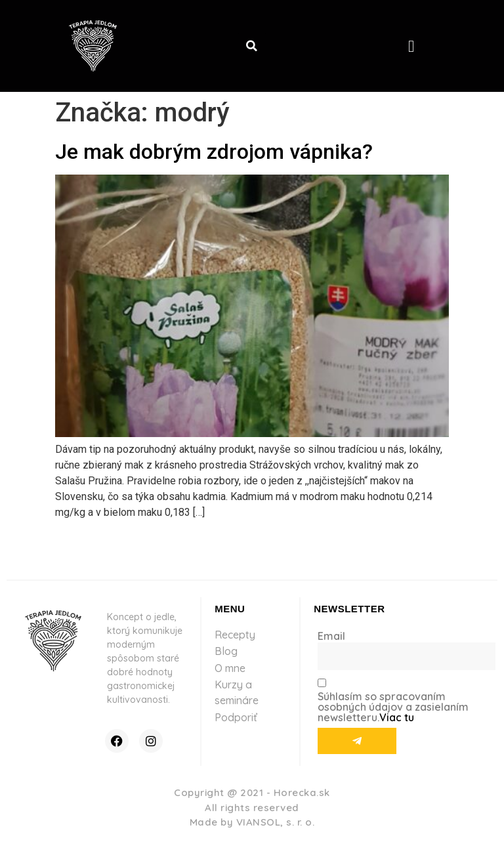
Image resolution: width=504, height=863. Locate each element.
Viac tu (397, 717)
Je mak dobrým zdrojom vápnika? (214, 152)
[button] (252, 46)
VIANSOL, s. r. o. (276, 822)
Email (331, 636)
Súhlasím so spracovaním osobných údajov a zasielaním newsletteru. (393, 707)
